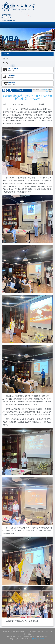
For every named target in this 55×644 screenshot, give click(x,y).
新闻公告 (47, 89)
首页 (42, 89)
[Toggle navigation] (4, 25)
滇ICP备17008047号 (38, 639)
